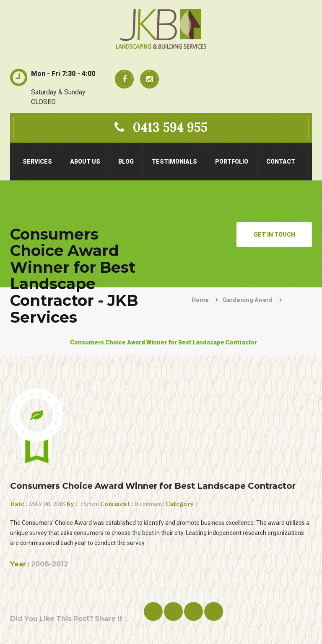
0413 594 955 (161, 127)
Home (200, 300)
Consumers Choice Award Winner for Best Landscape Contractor (153, 486)
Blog (126, 162)
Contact (281, 162)
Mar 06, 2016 (38, 504)
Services (37, 162)
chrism (83, 504)
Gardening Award (248, 300)
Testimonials (174, 162)
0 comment (132, 504)
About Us (85, 162)
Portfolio (232, 162)
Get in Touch (274, 235)
